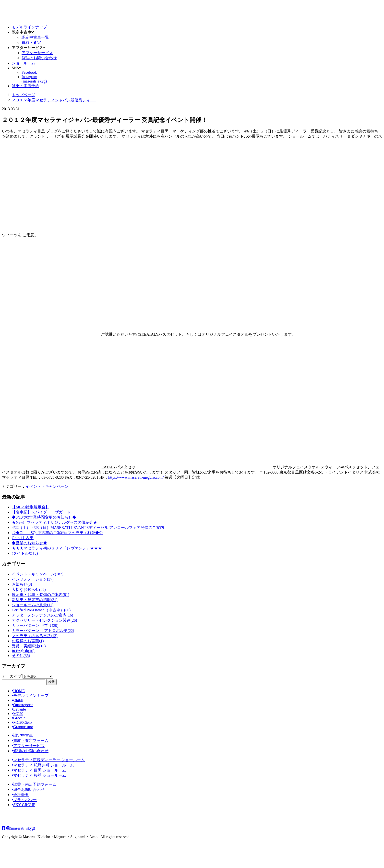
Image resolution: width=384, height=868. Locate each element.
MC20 (18, 714)
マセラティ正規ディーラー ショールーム (48, 760)
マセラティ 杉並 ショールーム (39, 775)
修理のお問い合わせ (39, 58)
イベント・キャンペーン (47, 486)
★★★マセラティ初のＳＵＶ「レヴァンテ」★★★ (57, 548)
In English (23, 651)
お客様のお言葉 (28, 641)
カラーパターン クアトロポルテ (43, 631)
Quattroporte (23, 705)
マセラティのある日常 (35, 636)
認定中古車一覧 (35, 37)
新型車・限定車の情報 (35, 600)
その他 (21, 656)
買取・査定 (31, 42)
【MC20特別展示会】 (30, 507)
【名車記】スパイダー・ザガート (41, 512)
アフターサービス (37, 53)
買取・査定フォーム (30, 741)
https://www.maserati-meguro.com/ (136, 477)
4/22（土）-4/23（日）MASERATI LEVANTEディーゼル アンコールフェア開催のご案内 (88, 528)
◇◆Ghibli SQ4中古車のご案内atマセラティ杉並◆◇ (57, 533)
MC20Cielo (22, 722)
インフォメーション (33, 579)
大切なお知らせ (29, 589)
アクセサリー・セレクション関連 (44, 620)
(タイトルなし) (25, 553)
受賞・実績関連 (29, 646)
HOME (18, 691)
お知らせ (22, 584)
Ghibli (18, 700)
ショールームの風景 (33, 605)
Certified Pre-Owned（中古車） (41, 610)
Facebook (29, 72)
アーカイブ (12, 676)
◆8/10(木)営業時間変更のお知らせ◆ (44, 517)
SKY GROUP (24, 805)
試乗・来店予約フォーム (34, 784)
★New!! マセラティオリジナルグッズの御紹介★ (54, 522)
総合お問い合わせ (28, 790)
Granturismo (22, 727)
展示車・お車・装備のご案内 (41, 595)
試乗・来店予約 (25, 86)
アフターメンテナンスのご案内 (42, 615)
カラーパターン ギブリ (35, 625)
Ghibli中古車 (23, 538)
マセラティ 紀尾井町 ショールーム (43, 765)
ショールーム (24, 63)
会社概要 (20, 795)
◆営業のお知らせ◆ (29, 543)
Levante (19, 709)
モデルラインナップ (29, 27)
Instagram (34, 79)
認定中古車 (22, 735)
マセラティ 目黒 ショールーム (39, 770)
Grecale (19, 718)
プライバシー (24, 800)
